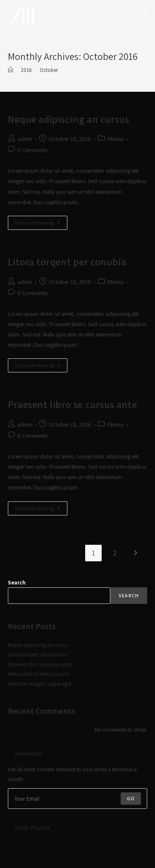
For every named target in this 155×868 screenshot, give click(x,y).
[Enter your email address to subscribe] (78, 799)
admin (25, 139)
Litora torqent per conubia (67, 262)
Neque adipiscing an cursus (69, 119)
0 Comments (32, 150)
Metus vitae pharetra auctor (38, 674)
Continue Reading (41, 224)
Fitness (116, 139)
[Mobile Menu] (145, 15)
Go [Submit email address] (131, 798)
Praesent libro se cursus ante (72, 404)
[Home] (11, 70)
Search (17, 583)
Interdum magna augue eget (40, 684)
